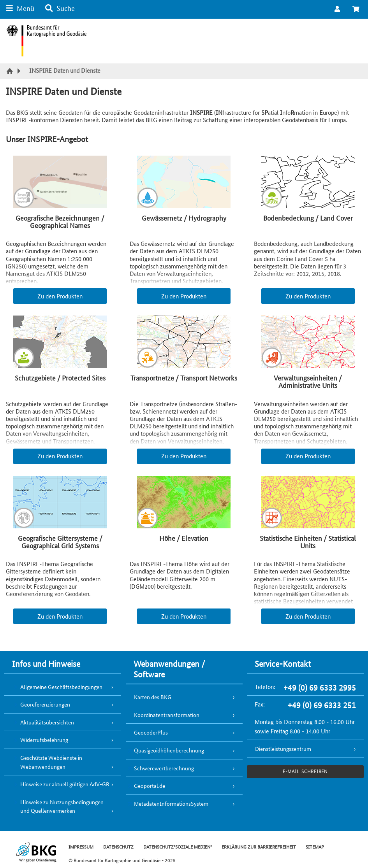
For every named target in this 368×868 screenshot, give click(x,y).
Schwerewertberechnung (164, 768)
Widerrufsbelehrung (44, 740)
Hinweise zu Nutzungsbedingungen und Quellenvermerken (62, 806)
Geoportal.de (150, 786)
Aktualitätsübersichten (47, 722)
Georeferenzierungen (45, 704)
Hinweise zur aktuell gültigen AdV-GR (65, 784)
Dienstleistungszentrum (283, 749)
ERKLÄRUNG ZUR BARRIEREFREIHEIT (259, 846)
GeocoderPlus (151, 732)
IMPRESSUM (81, 846)
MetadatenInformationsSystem (171, 803)
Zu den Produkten (60, 296)
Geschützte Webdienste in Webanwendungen (51, 762)
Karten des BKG (153, 697)
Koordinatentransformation (167, 715)
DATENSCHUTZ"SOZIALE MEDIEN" (178, 846)
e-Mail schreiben (305, 771)
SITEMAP (315, 846)
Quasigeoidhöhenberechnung (169, 750)
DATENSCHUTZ (118, 846)
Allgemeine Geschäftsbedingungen (61, 687)
